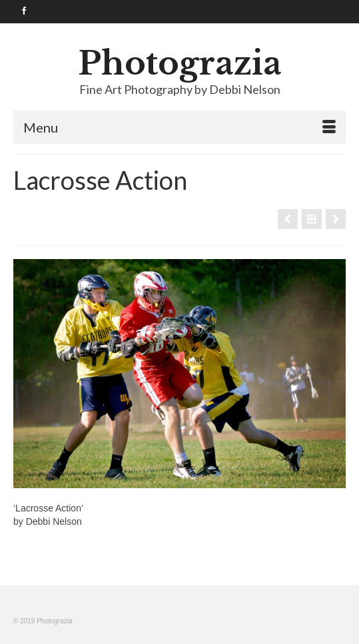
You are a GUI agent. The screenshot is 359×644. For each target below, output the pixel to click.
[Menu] (179, 127)
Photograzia (180, 63)
